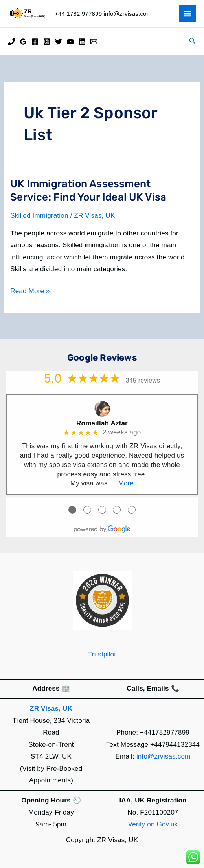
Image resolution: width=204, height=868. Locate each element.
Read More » (30, 291)
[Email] (94, 42)
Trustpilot (102, 654)
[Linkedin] (82, 42)
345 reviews (143, 380)
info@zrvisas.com (164, 756)
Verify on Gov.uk (153, 824)
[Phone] (11, 42)
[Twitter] (59, 42)
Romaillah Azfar (102, 423)
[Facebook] (35, 42)
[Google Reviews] (23, 42)
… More (122, 483)
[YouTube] (70, 42)
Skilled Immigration (39, 216)
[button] (193, 41)
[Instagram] (47, 42)
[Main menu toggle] (187, 14)
